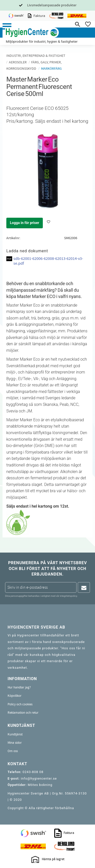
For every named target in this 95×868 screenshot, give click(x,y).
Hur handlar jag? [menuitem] (19, 687)
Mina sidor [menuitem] (15, 743)
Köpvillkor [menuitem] (15, 696)
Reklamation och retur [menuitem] (23, 713)
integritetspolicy (68, 596)
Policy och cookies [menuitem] (20, 704)
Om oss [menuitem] (13, 751)
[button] (7, 26)
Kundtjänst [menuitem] (15, 734)
